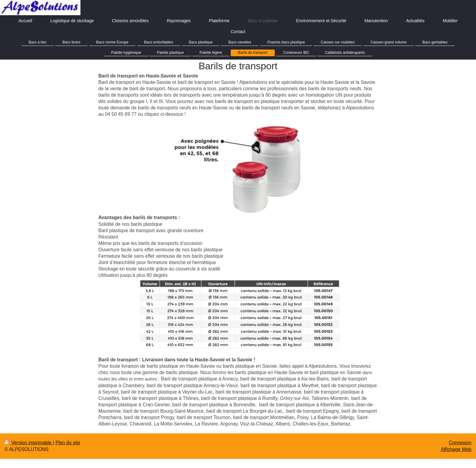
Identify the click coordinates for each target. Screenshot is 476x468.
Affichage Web (456, 449)
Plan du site (68, 443)
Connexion (460, 443)
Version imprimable (29, 443)
